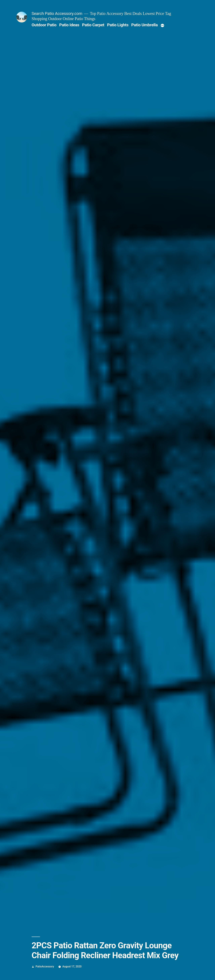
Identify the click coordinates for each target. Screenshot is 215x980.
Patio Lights (118, 25)
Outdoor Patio (44, 25)
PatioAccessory (45, 967)
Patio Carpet (93, 25)
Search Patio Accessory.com (57, 13)
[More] (162, 26)
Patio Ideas (69, 25)
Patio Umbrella (144, 25)
